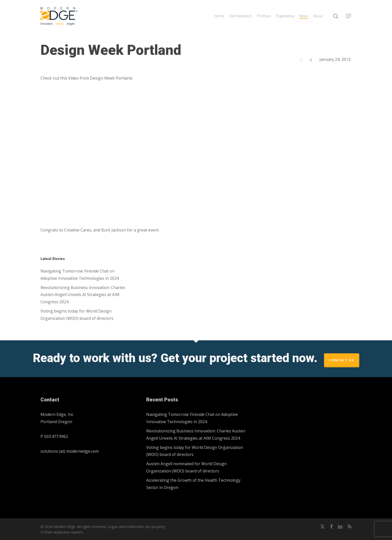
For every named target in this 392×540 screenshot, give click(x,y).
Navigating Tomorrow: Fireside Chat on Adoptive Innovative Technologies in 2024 (80, 275)
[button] (349, 16)
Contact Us (342, 360)
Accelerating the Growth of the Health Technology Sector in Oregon (193, 484)
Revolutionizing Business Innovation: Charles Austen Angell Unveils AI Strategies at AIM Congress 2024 (83, 295)
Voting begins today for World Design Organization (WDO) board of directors (77, 315)
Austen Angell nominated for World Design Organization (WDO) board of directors (186, 467)
